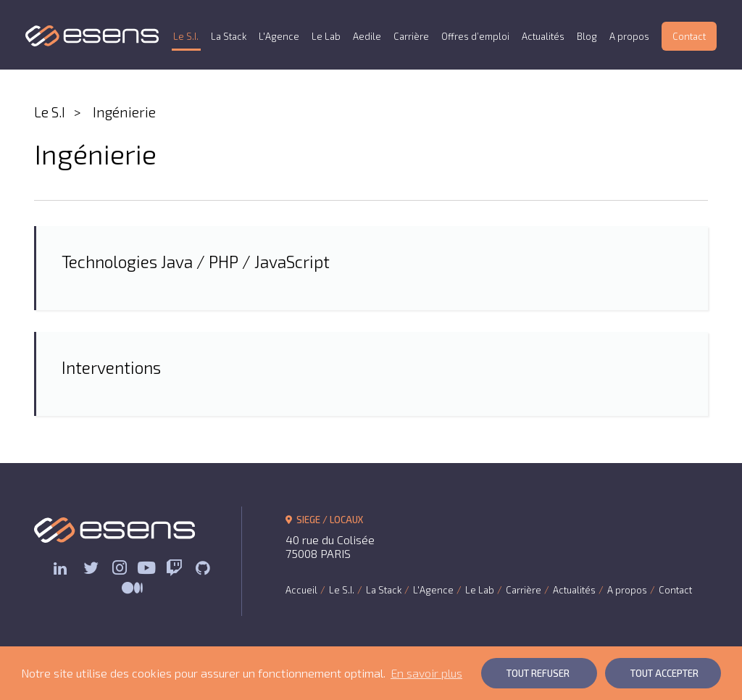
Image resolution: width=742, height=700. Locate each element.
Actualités (543, 36)
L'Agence (279, 36)
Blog (587, 36)
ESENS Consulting (92, 36)
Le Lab (326, 36)
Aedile (367, 36)
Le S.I (50, 112)
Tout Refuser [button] (538, 673)
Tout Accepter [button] (664, 673)
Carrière (411, 36)
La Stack (229, 36)
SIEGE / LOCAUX (324, 520)
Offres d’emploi (475, 36)
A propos (629, 36)
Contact (689, 36)
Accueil (301, 590)
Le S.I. (186, 36)
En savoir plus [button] (426, 673)
